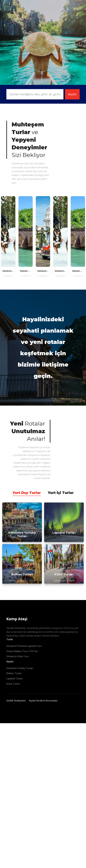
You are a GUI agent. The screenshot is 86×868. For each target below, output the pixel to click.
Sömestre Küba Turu (18, 656)
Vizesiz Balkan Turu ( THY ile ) (22, 651)
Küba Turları (13, 684)
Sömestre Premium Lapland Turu (24, 646)
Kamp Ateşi (17, 619)
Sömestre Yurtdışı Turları (20, 668)
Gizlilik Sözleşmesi (16, 701)
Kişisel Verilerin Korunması (43, 701)
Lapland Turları (15, 679)
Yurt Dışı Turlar (27, 493)
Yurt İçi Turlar (61, 493)
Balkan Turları (14, 673)
